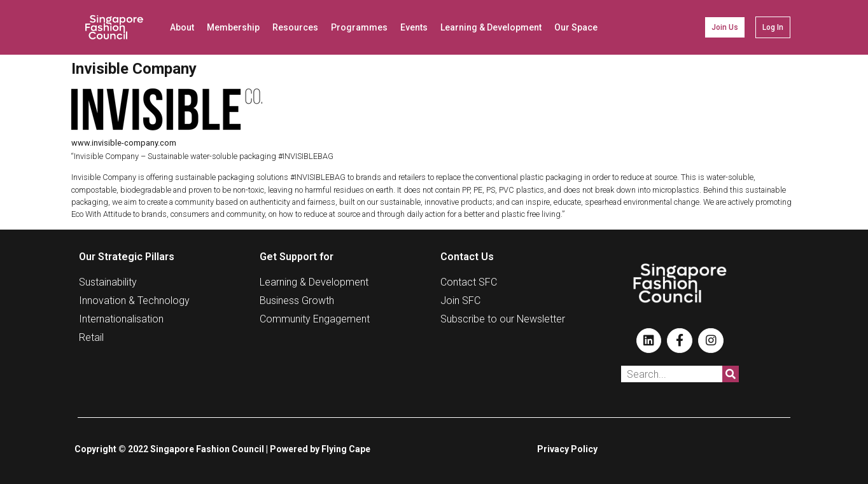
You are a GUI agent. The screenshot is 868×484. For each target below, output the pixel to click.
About (182, 27)
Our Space (576, 27)
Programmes (359, 27)
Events (414, 27)
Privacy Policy (567, 449)
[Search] (731, 374)
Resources (295, 27)
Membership (233, 27)
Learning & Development (491, 27)
